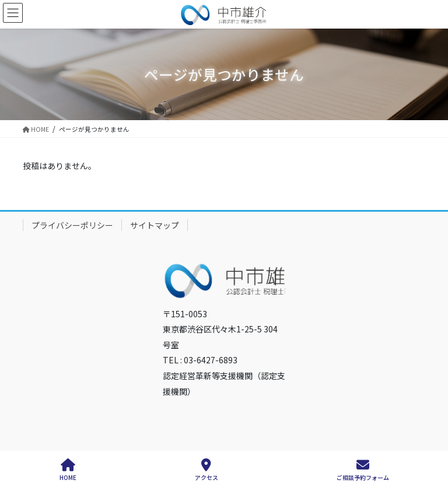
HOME (68, 470)
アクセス (206, 470)
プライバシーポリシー (72, 225)
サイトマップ (155, 225)
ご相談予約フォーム (363, 470)
